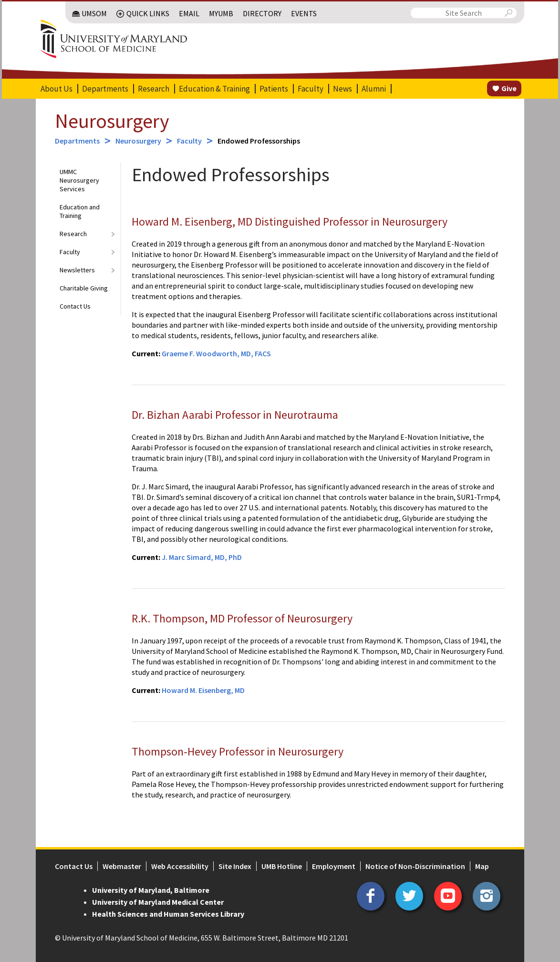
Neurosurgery (112, 121)
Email (189, 13)
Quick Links (148, 13)
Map (482, 866)
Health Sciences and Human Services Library (168, 914)
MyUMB (221, 13)
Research (154, 89)
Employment (334, 866)
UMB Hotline (282, 866)
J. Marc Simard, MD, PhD (202, 557)
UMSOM (94, 13)
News (342, 89)
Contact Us (75, 306)
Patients (274, 89)
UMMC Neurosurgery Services (79, 180)
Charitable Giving (84, 288)
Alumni (374, 89)
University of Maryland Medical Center (158, 902)
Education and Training (80, 211)
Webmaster (122, 866)
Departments (105, 89)
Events (304, 13)
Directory (262, 13)
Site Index (235, 866)
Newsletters (77, 270)
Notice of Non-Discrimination (415, 866)
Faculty (311, 89)
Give (509, 88)
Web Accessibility (180, 866)
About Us (57, 89)
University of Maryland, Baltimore (151, 890)
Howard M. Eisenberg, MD (203, 690)
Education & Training (214, 89)
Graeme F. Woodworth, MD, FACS (216, 353)
